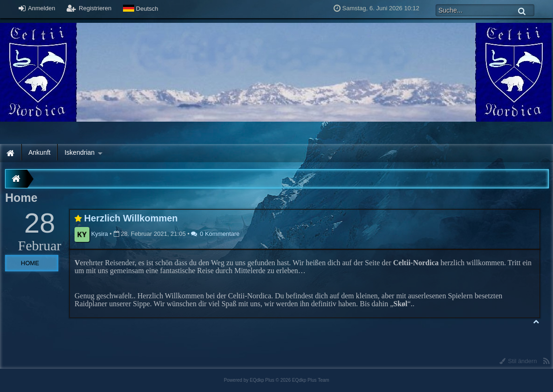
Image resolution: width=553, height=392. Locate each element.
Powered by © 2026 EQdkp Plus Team (276, 380)
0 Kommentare (215, 234)
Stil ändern (518, 361)
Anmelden (37, 8)
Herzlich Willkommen (131, 218)
